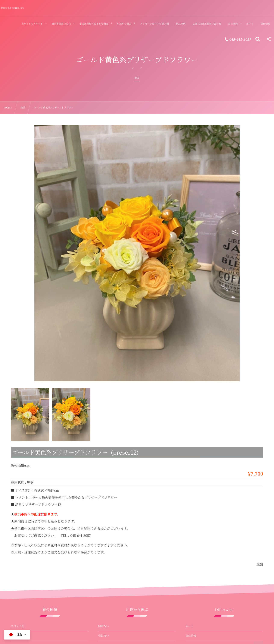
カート (190, 503)
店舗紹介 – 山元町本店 (199, 581)
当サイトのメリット (197, 523)
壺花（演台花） (20, 561)
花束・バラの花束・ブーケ (27, 532)
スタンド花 (18, 503)
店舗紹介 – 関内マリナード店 (203, 591)
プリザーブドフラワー (24, 542)
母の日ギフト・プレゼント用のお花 (119, 591)
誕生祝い (103, 552)
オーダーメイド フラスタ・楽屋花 (31, 610)
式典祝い (103, 561)
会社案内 (191, 571)
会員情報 (191, 513)
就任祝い (103, 523)
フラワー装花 (19, 600)
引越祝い (103, 513)
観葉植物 (16, 552)
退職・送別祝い (108, 532)
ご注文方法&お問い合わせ (201, 561)
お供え (102, 571)
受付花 (15, 591)
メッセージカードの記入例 (201, 542)
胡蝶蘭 (15, 513)
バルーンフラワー (22, 581)
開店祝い (103, 503)
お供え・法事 (19, 571)
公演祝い (103, 542)
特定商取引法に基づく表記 (202, 600)
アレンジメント (20, 523)
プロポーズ (105, 581)
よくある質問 (194, 552)
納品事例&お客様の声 (199, 532)
